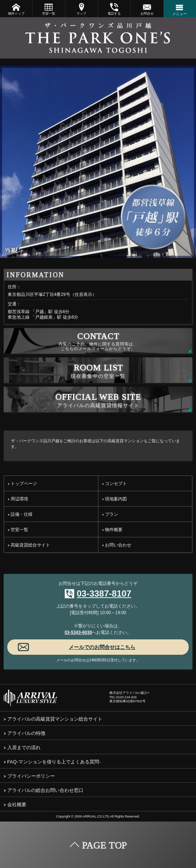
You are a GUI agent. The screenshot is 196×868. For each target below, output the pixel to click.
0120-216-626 (127, 697)
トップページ (22, 484)
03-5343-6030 (78, 632)
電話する (114, 9)
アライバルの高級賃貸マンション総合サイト (53, 719)
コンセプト (114, 484)
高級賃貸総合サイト (29, 545)
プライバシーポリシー (29, 776)
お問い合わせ (117, 545)
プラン (110, 514)
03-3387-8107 (104, 593)
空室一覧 (49, 9)
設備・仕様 (20, 514)
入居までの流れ (22, 747)
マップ (82, 9)
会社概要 (15, 805)
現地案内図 (114, 499)
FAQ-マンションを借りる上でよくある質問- (52, 762)
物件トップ (16, 9)
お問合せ (147, 9)
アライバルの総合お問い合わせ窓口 (44, 790)
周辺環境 (18, 499)
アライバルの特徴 (24, 733)
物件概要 (112, 530)
